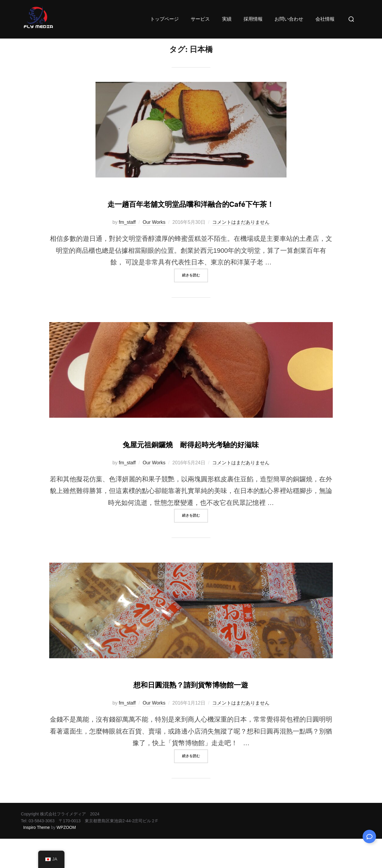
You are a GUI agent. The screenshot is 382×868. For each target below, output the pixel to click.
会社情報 (324, 19)
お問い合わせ (288, 19)
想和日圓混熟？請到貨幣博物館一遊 (191, 713)
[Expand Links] (369, 836)
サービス (199, 19)
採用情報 (252, 19)
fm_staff (127, 251)
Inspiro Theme (37, 857)
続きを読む (195, 302)
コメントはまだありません (241, 251)
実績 (225, 19)
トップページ (163, 19)
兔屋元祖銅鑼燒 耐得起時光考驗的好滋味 (191, 472)
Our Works (154, 251)
